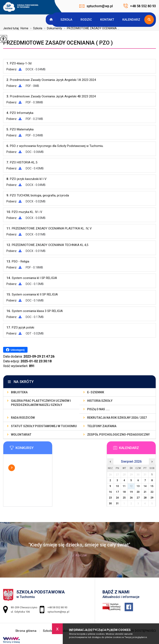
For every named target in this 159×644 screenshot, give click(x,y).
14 (145, 486)
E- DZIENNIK (96, 392)
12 (131, 486)
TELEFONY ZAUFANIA (102, 426)
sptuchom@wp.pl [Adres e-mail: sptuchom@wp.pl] (58, 612)
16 (110, 492)
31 (117, 503)
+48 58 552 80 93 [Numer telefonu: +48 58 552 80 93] (57, 607)
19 (131, 492)
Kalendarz (131, 20)
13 (138, 486)
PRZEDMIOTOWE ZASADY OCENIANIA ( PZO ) (58, 43)
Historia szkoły (100, 401)
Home (24, 28)
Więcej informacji (12, 468)
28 (145, 498)
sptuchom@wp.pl (96, 6)
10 (117, 486)
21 (145, 492)
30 (110, 503)
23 (110, 498)
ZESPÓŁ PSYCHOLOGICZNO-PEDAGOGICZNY (118, 435)
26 (131, 498)
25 (124, 498)
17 (117, 492)
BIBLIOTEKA (19, 392)
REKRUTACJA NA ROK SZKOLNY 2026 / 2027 (117, 418)
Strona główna (52, 20)
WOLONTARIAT (21, 435)
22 (152, 492)
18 (124, 492)
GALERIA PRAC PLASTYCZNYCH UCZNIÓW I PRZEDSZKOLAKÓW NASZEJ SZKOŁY (41, 403)
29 (152, 498)
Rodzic (86, 20)
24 (117, 498)
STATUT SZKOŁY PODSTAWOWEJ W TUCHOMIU (44, 426)
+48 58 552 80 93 (140, 6)
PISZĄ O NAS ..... (98, 409)
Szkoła (66, 20)
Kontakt (107, 20)
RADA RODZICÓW (23, 418)
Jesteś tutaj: (12, 28)
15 (152, 486)
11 (124, 486)
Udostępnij (15, 350)
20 (138, 492)
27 (138, 498)
